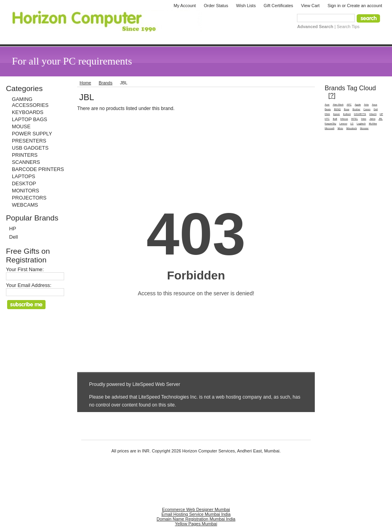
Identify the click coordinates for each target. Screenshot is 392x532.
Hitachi (373, 114)
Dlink (327, 114)
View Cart (310, 6)
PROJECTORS (29, 198)
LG (352, 123)
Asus (374, 104)
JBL (381, 119)
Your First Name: (25, 269)
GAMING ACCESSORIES (30, 102)
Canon (367, 109)
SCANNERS (26, 162)
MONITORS (26, 191)
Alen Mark (338, 104)
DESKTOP (24, 183)
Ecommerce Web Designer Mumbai (196, 509)
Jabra (372, 119)
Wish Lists (246, 6)
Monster (364, 128)
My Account (185, 6)
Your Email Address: (29, 285)
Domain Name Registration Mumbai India (196, 519)
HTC (327, 119)
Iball (335, 119)
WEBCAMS (25, 205)
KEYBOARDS (28, 112)
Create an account (364, 6)
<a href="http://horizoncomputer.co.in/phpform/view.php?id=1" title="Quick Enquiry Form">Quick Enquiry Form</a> (196, 264)
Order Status (216, 6)
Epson (336, 114)
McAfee (373, 123)
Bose (346, 109)
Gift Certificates (278, 6)
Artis (366, 104)
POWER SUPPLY (32, 134)
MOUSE (21, 126)
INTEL (355, 119)
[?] (332, 95)
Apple (358, 104)
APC (349, 104)
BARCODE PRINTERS (38, 169)
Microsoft (329, 128)
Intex (364, 119)
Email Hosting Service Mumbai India (196, 514)
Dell (13, 237)
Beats (328, 109)
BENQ (337, 109)
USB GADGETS (30, 148)
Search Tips (348, 27)
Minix (340, 128)
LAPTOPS (24, 176)
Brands (106, 83)
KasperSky (330, 123)
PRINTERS (25, 155)
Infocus (344, 119)
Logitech (361, 123)
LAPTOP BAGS (29, 119)
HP (13, 229)
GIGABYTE (360, 114)
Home (85, 83)
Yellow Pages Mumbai (196, 524)
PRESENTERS (29, 141)
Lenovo (343, 123)
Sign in (334, 6)
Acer (327, 104)
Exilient (347, 114)
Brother (356, 109)
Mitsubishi (351, 128)
